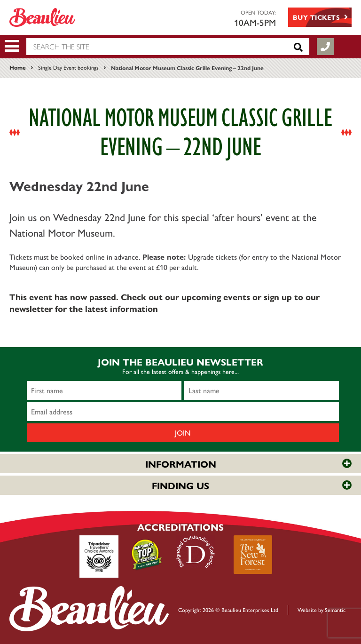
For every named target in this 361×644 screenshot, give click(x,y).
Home (18, 67)
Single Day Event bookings (68, 67)
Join (183, 433)
